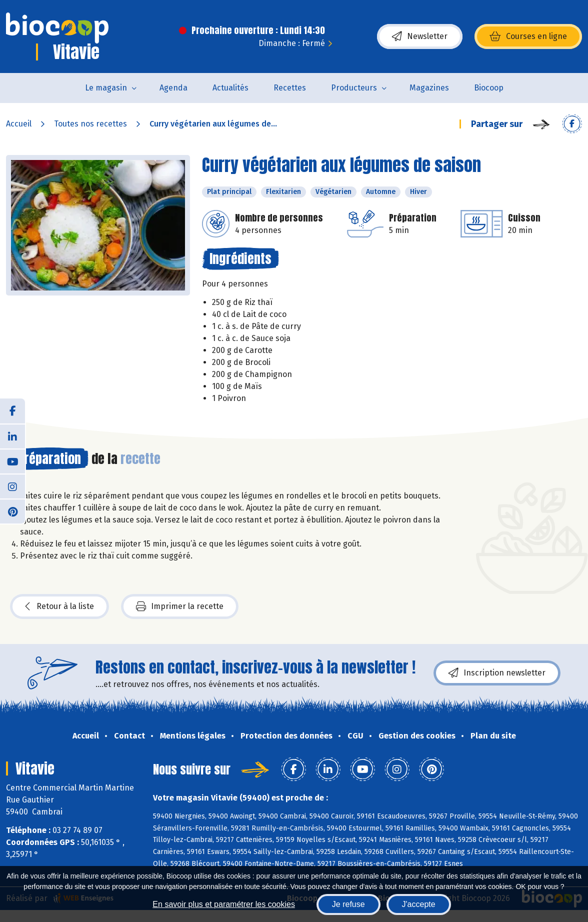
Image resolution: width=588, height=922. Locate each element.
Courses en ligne (528, 36)
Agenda (173, 88)
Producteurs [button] (354, 88)
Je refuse (348, 904)
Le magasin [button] (106, 88)
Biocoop (489, 88)
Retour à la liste (59, 606)
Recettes (290, 88)
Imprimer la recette (180, 606)
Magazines (429, 88)
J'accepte (419, 904)
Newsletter (420, 36)
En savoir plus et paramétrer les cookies (224, 904)
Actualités (230, 88)
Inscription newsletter (497, 673)
